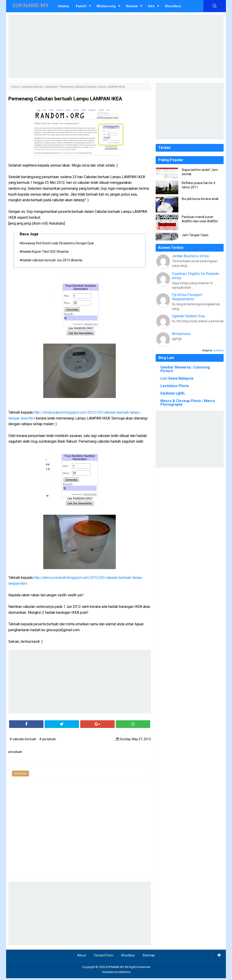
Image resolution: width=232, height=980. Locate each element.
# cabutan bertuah (23, 741)
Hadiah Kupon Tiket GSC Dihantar (47, 253)
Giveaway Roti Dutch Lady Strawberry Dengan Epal (60, 243)
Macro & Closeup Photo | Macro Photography (188, 403)
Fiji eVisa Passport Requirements (187, 297)
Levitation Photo (175, 386)
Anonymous (181, 334)
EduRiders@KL (173, 393)
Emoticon (21, 775)
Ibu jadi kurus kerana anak (200, 199)
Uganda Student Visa (188, 316)
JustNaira (218, 351)
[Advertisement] (116, 46)
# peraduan (48, 741)
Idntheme (124, 974)
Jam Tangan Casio (195, 235)
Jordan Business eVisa (190, 256)
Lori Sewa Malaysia (177, 378)
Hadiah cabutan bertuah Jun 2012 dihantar (54, 262)
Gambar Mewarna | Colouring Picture (185, 369)
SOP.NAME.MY (115, 969)
